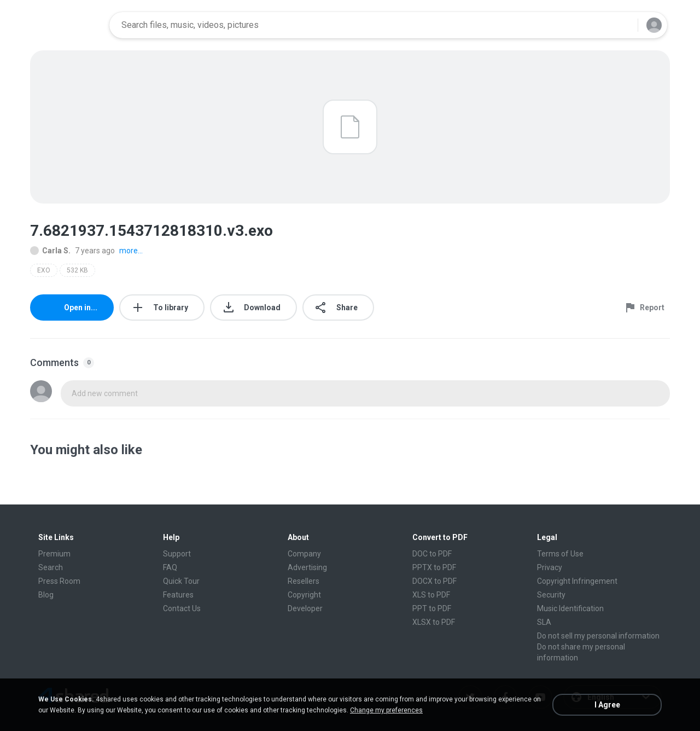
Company (304, 554)
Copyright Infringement (577, 581)
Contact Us (182, 608)
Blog (46, 595)
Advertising (307, 567)
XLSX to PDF (434, 622)
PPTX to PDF (434, 567)
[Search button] (623, 25)
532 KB (77, 270)
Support (177, 554)
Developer (305, 608)
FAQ (170, 567)
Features (178, 595)
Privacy (550, 567)
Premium (54, 554)
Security (551, 595)
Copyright (304, 595)
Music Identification (570, 608)
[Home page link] (66, 25)
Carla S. (50, 251)
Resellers (304, 581)
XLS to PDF (431, 595)
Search (51, 567)
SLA (544, 622)
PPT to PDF (432, 608)
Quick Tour (181, 581)
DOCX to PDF (434, 581)
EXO (44, 270)
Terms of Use (560, 554)
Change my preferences (386, 710)
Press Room (59, 581)
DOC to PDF (432, 554)
